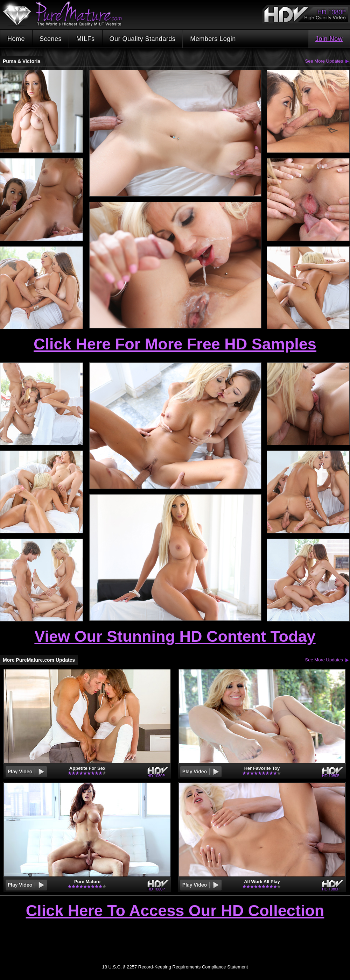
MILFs (86, 39)
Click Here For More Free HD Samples (175, 344)
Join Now (329, 39)
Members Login (213, 39)
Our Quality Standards (143, 39)
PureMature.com (66, 14)
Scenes (51, 39)
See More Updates (324, 61)
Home (16, 39)
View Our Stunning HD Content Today (175, 636)
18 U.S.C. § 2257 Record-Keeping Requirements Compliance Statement (175, 967)
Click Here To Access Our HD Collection (175, 911)
